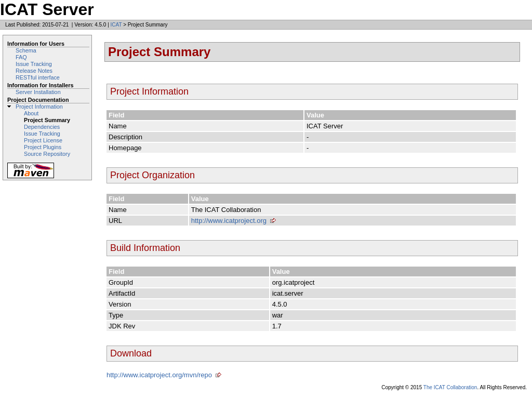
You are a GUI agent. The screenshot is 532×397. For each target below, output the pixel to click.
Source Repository (47, 154)
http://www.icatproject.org (229, 221)
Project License (43, 140)
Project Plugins (43, 147)
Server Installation (38, 92)
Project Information (39, 107)
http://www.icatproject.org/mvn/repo (159, 375)
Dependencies (42, 127)
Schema (26, 50)
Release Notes (34, 71)
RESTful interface (38, 77)
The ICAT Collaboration (450, 387)
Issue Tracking (34, 64)
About (31, 113)
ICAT (116, 25)
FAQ (21, 57)
